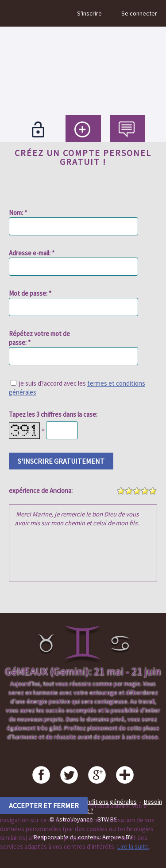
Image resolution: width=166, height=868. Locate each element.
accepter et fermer (44, 805)
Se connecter (139, 13)
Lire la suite (133, 846)
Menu (15, 13)
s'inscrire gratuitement (61, 461)
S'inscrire (89, 13)
